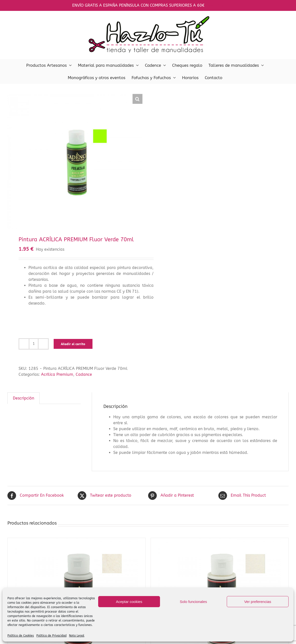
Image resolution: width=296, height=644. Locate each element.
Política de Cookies (21, 636)
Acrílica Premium (57, 374)
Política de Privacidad (51, 636)
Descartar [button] (215, 5)
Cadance (84, 374)
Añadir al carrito (73, 344)
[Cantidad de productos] (34, 344)
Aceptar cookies (129, 602)
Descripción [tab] (23, 398)
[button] (137, 99)
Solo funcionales (193, 602)
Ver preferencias (258, 602)
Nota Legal (77, 636)
